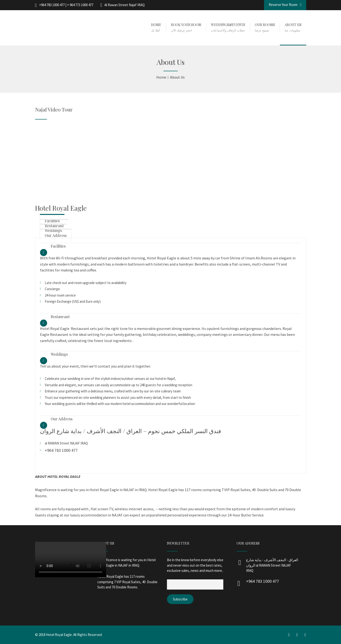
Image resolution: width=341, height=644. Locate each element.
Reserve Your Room (285, 5)
